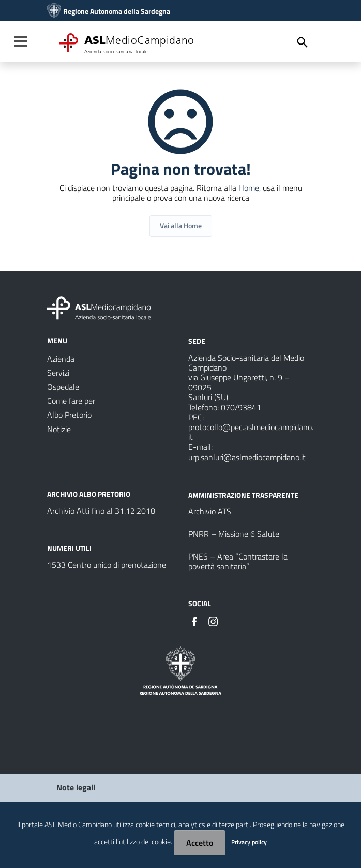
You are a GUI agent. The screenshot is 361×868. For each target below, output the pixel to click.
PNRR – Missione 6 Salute (234, 534)
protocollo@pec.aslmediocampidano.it (251, 432)
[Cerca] (303, 42)
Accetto (200, 843)
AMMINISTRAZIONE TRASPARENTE (243, 495)
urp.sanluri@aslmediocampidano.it (247, 457)
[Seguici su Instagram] (213, 621)
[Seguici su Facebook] (194, 621)
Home (249, 188)
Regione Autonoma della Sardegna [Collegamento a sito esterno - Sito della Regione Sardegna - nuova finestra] (117, 11)
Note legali (76, 787)
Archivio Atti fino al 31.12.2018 (101, 511)
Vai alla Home (181, 225)
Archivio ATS (210, 511)
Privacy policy (249, 842)
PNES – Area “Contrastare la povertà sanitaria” (238, 561)
